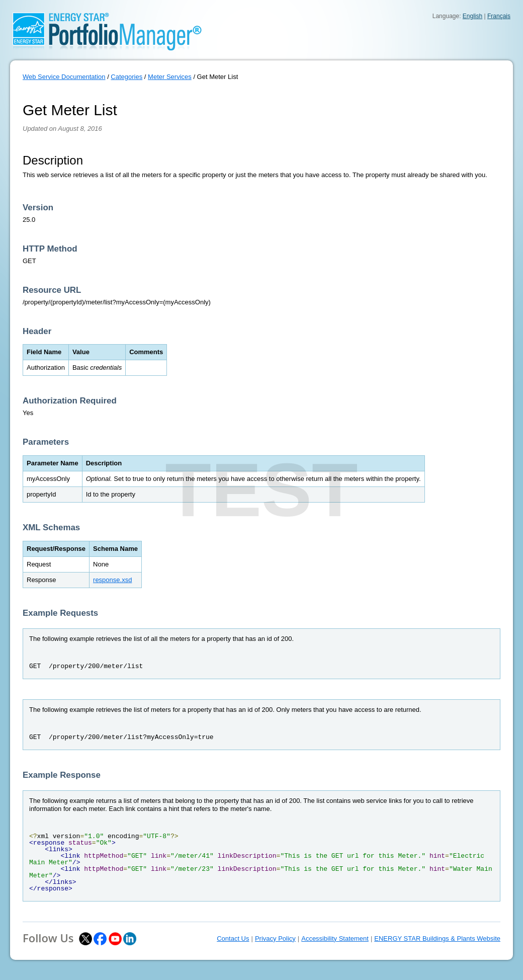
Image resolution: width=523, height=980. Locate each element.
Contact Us (233, 938)
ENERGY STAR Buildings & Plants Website (437, 938)
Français (499, 16)
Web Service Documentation (64, 77)
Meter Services (170, 77)
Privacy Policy (275, 938)
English (472, 16)
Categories (126, 77)
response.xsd (112, 580)
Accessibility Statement (335, 938)
